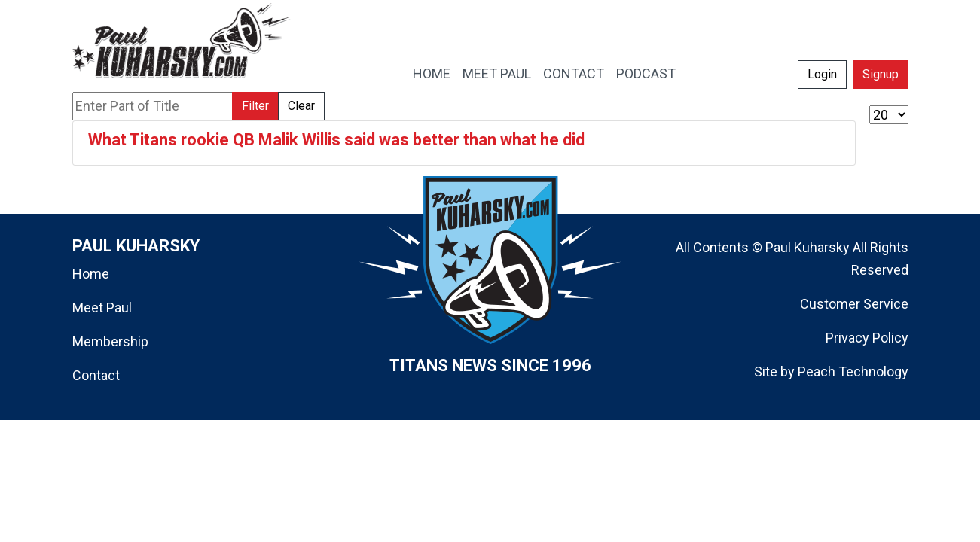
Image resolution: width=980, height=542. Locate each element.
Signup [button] (881, 74)
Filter (255, 106)
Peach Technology (853, 371)
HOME (432, 73)
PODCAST (646, 73)
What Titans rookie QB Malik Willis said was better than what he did (336, 140)
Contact (96, 375)
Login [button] (822, 74)
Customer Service (854, 304)
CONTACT (574, 73)
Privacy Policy (867, 338)
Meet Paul (102, 308)
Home (91, 274)
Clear (301, 106)
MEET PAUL (497, 73)
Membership (110, 341)
